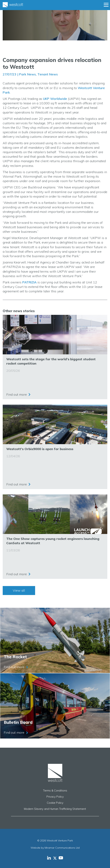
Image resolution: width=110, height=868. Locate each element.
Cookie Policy (55, 803)
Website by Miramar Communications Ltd (55, 848)
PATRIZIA (29, 282)
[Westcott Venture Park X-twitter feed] (56, 858)
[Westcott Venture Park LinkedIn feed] (49, 858)
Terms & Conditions (55, 791)
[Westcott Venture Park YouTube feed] (61, 858)
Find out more (17, 394)
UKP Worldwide (55, 99)
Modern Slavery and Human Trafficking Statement (55, 809)
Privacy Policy (55, 797)
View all (19, 590)
